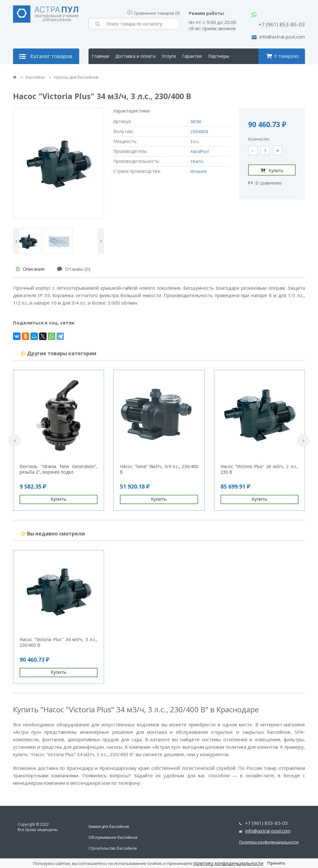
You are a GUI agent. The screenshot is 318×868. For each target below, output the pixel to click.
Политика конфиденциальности (269, 842)
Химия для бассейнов (109, 827)
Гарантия (192, 56)
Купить (272, 170)
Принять (276, 863)
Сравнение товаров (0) (153, 13)
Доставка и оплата (135, 56)
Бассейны (33, 77)
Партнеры (219, 56)
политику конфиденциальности (229, 863)
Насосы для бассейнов (74, 77)
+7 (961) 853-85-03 (282, 24)
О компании (104, 72)
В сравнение (265, 183)
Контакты (133, 72)
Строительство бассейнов (113, 848)
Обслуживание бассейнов (113, 837)
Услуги (169, 56)
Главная (100, 56)
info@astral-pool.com (282, 37)
